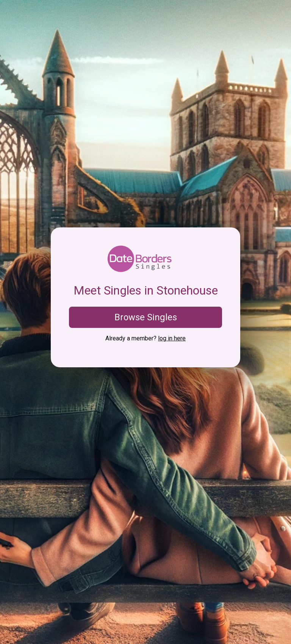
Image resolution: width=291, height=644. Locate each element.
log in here (172, 338)
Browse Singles (146, 317)
